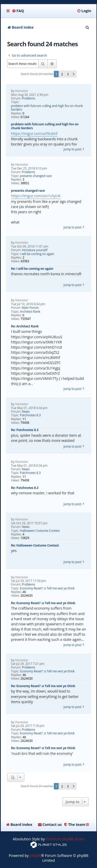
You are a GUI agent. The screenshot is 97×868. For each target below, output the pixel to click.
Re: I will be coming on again (32, 269)
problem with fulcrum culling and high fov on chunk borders (47, 108)
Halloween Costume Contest (40, 531)
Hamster (22, 91)
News (26, 412)
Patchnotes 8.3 (30, 415)
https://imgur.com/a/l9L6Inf (34, 133)
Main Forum (30, 308)
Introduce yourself (35, 250)
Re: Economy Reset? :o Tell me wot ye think (43, 603)
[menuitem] (18, 11)
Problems (28, 98)
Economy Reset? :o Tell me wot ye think (47, 588)
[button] (74, 74)
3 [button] (68, 74)
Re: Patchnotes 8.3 (25, 430)
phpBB (35, 855)
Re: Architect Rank (25, 326)
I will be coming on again (37, 254)
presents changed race (36, 176)
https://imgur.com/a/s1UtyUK (36, 196)
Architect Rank (30, 312)
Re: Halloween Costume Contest (35, 545)
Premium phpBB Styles (65, 839)
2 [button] (62, 74)
